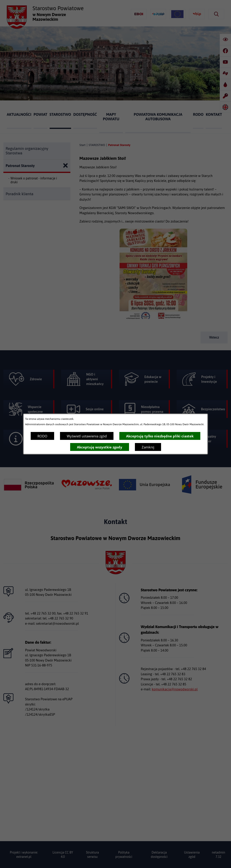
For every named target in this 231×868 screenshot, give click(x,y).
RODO (42, 436)
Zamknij (148, 447)
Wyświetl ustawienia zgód (87, 436)
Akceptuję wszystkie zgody (100, 447)
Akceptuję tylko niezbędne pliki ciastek (160, 436)
